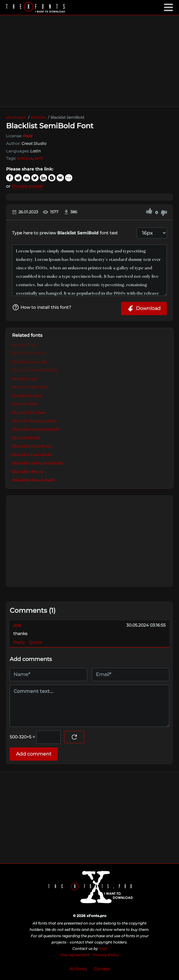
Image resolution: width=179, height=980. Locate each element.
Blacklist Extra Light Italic (35, 370)
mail (103, 949)
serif (38, 158)
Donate (102, 969)
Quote (35, 642)
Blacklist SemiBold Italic (36, 430)
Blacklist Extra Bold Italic (38, 463)
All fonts (78, 969)
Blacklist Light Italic (31, 387)
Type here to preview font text (65, 233)
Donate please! (27, 186)
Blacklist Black (28, 472)
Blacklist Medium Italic (35, 421)
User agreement (75, 955)
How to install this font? (42, 307)
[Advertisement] (89, 61)
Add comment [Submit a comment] (34, 754)
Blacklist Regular (27, 396)
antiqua (25, 158)
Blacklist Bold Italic (32, 446)
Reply (19, 642)
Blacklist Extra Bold (32, 455)
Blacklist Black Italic (34, 480)
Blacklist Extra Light (30, 362)
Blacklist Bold (26, 438)
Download (144, 308)
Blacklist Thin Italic (29, 354)
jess (17, 625)
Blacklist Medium (29, 413)
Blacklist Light (25, 379)
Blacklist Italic (25, 404)
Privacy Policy (106, 955)
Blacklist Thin (24, 345)
